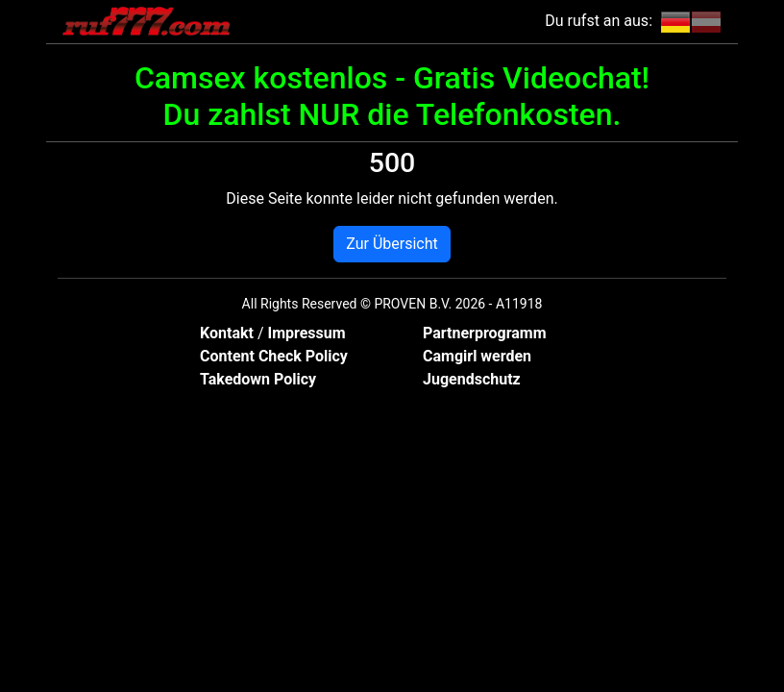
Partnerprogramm (485, 333)
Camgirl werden (477, 356)
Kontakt (229, 333)
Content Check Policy (274, 356)
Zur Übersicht (392, 244)
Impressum (306, 333)
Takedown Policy (258, 379)
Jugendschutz (472, 379)
